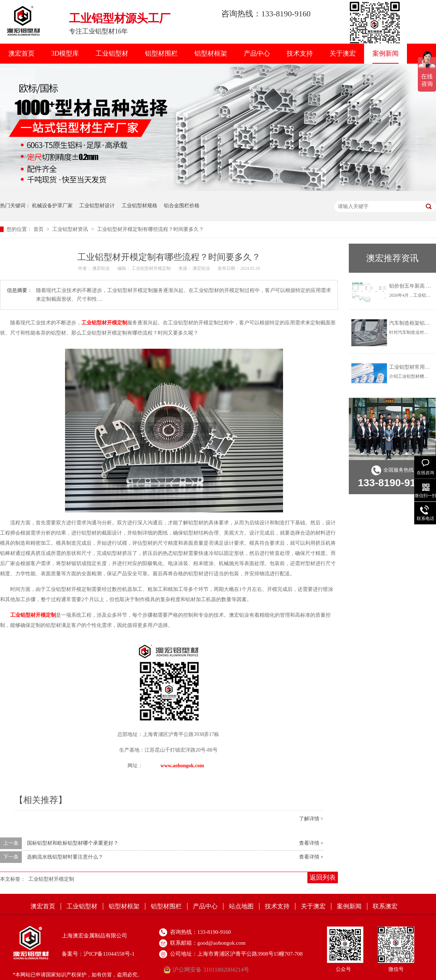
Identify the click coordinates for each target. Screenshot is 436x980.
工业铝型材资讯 (71, 229)
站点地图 (241, 906)
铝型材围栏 (161, 53)
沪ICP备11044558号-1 (109, 954)
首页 (39, 229)
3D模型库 (65, 53)
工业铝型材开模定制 (51, 879)
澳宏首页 (21, 53)
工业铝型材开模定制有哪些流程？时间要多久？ (150, 229)
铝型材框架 (211, 53)
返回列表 (323, 877)
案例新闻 (385, 53)
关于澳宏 (343, 53)
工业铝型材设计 (97, 206)
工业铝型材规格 (140, 206)
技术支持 (300, 53)
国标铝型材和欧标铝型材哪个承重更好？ (73, 843)
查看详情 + (311, 843)
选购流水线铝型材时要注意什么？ (65, 857)
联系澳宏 (385, 906)
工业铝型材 (112, 53)
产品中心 (257, 53)
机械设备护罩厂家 (52, 206)
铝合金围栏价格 (182, 206)
